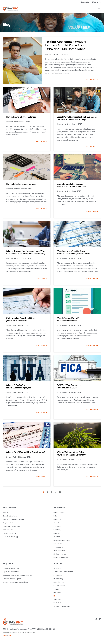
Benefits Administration (11, 526)
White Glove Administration (63, 572)
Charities (57, 537)
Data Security (58, 575)
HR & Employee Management (13, 519)
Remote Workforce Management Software (18, 575)
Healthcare (57, 519)
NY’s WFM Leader (59, 586)
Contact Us (85, 2)
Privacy (5, 636)
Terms (10, 636)
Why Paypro (58, 568)
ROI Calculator (59, 603)
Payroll (5, 513)
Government (58, 547)
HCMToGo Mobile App (11, 537)
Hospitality (57, 530)
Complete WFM (9, 530)
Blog (55, 596)
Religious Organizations (62, 540)
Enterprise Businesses (61, 557)
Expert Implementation (11, 572)
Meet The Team (59, 582)
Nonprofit (57, 533)
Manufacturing (59, 513)
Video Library (58, 599)
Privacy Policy (58, 579)
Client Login (96, 2)
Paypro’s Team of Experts (12, 579)
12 (60, 492)
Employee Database (10, 523)
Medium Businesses (60, 554)
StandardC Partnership (62, 606)
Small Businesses (59, 551)
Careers (56, 589)
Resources (57, 593)
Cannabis (57, 523)
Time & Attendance (10, 516)
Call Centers (58, 544)
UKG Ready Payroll (9, 533)
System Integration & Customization (16, 582)
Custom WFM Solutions (11, 568)
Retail (55, 516)
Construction (58, 526)
